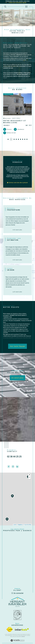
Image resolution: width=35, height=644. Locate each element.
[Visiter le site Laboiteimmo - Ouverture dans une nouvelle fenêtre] (17, 639)
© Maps (20, 521)
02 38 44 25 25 (14, 457)
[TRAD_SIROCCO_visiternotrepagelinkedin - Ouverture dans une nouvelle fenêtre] (17, 467)
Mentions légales (22, 632)
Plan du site (15, 632)
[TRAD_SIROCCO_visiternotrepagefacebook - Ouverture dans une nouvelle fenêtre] (9, 467)
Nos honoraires (9, 632)
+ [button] (29, 472)
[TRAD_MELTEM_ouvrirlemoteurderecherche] (5, 7)
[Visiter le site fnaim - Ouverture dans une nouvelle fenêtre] (10, 626)
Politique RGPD (18, 633)
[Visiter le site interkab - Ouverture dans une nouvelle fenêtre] (22, 626)
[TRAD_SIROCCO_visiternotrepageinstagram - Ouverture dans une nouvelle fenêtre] (13, 467)
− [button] (29, 474)
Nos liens (12, 633)
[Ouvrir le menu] (26, 7)
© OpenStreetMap (27, 521)
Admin (28, 632)
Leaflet (15, 521)
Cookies (23, 633)
